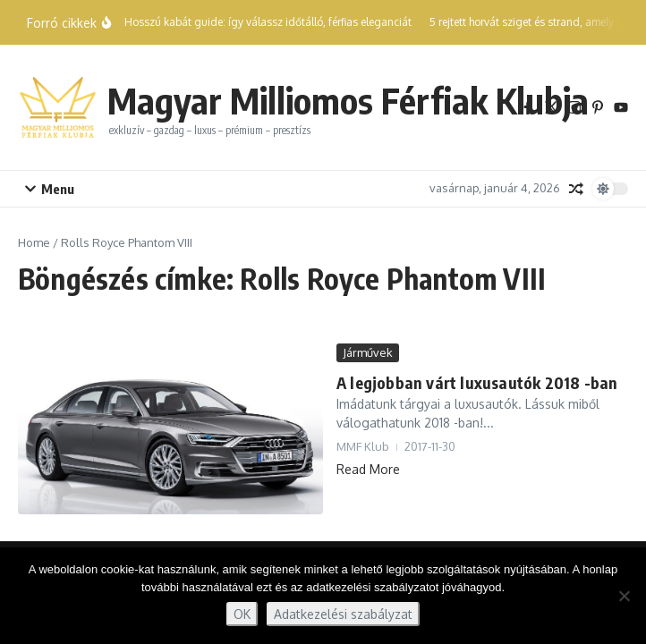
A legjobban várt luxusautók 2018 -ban (477, 382)
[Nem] (624, 596)
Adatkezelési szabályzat (343, 614)
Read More (368, 469)
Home (34, 242)
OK (242, 614)
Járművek (368, 352)
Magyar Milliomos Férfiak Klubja (348, 100)
